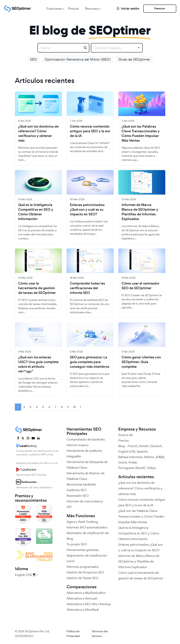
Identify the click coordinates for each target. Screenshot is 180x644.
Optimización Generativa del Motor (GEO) (78, 59)
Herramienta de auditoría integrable (84, 453)
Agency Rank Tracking (82, 522)
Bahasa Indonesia (130, 457)
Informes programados (83, 567)
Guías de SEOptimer (134, 59)
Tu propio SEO (77, 544)
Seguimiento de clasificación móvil (87, 558)
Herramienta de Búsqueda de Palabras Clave (87, 465)
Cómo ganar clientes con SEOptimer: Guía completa (141, 362)
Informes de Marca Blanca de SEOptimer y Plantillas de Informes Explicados (140, 212)
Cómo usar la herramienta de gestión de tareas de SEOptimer (37, 288)
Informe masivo (78, 445)
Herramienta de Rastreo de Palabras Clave (86, 476)
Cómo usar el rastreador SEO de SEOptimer (140, 286)
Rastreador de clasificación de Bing (88, 536)
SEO (33, 59)
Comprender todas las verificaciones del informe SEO (87, 288)
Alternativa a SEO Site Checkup (89, 604)
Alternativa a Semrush (82, 598)
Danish (144, 446)
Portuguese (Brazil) (132, 468)
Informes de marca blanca (85, 501)
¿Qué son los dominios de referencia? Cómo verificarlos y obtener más (38, 134)
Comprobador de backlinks (86, 439)
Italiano (149, 457)
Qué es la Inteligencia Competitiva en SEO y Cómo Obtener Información (36, 212)
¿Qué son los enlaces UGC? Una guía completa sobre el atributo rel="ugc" (38, 364)
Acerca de (125, 435)
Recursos (92, 9)
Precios (73, 9)
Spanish (142, 451)
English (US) (127, 451)
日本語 (160, 457)
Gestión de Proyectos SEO (85, 572)
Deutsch (156, 446)
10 (74, 407)
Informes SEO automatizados (87, 527)
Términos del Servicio (100, 634)
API (69, 507)
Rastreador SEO (78, 496)
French (133, 446)
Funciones (54, 9)
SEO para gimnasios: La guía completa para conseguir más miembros (90, 362)
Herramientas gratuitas (83, 550)
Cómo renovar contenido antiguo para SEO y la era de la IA (90, 131)
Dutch (123, 462)
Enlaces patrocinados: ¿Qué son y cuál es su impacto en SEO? (87, 210)
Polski (133, 462)
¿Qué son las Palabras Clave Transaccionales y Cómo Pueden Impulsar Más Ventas (141, 134)
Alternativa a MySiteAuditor (86, 593)
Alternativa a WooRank (83, 610)
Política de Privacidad (73, 634)
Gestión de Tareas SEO (82, 578)
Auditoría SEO (77, 490)
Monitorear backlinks (81, 484)
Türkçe (151, 468)
